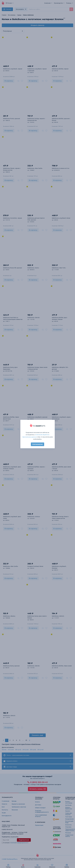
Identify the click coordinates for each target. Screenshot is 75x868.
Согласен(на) (37, 444)
